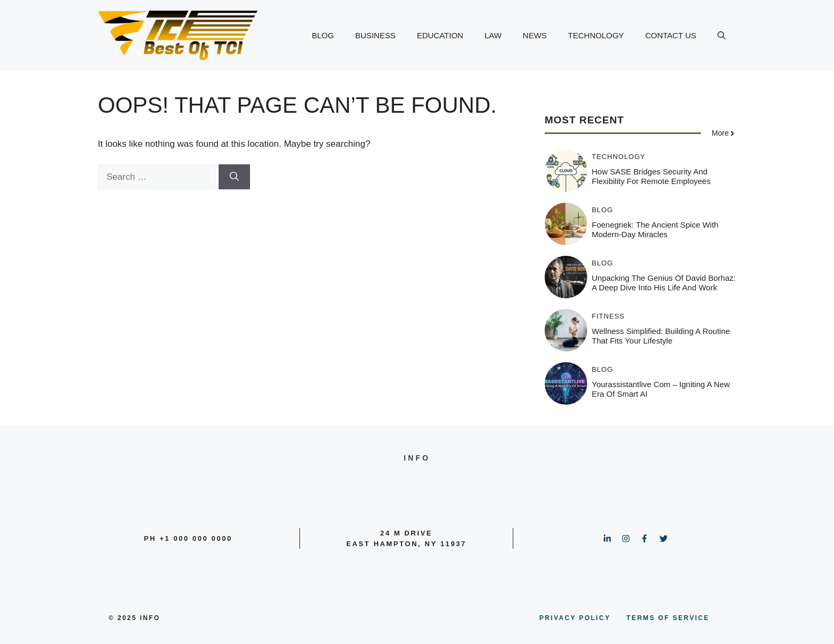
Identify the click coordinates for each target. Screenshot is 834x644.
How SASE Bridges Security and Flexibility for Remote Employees (651, 176)
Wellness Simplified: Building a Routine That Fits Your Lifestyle (661, 336)
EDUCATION (440, 35)
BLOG (323, 35)
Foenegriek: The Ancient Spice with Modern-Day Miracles (655, 229)
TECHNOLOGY (596, 35)
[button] (722, 36)
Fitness (608, 316)
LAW (493, 35)
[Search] (234, 177)
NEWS (535, 35)
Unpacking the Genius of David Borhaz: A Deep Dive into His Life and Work (664, 283)
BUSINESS (376, 35)
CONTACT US (671, 35)
